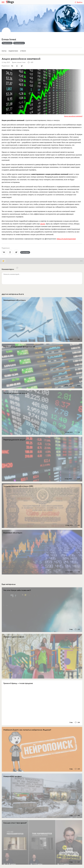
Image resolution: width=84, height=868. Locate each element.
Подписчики (13, 51)
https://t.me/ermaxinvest (66, 239)
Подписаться (7, 43)
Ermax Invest (9, 39)
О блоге (23, 51)
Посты (4, 51)
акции (43, 224)
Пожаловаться (19, 43)
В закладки (25, 252)
